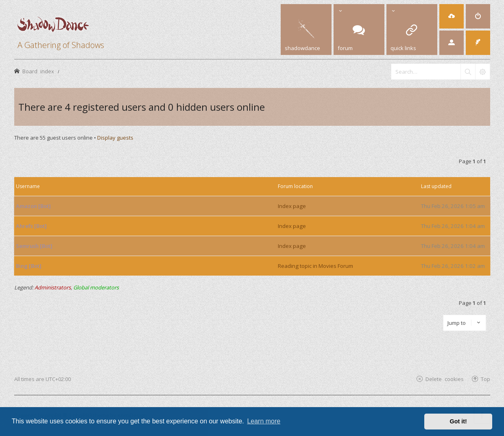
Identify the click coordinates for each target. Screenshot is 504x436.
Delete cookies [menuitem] (445, 379)
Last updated (436, 186)
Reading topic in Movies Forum (315, 266)
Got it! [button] (458, 421)
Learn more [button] (264, 421)
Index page (292, 206)
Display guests (115, 138)
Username (28, 186)
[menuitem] (452, 16)
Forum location (295, 186)
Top (485, 379)
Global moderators (96, 287)
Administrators (53, 287)
